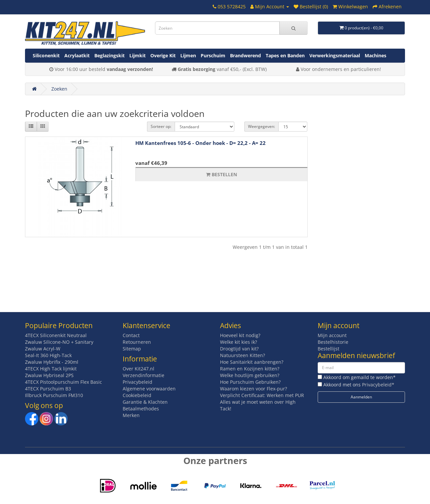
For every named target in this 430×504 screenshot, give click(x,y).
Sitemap (132, 349)
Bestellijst (328, 349)
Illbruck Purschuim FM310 (54, 395)
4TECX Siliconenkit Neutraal (56, 335)
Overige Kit (163, 55)
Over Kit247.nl (138, 369)
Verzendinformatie (143, 375)
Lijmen (188, 55)
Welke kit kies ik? (238, 342)
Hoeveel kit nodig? (240, 335)
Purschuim (213, 55)
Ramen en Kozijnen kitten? (250, 369)
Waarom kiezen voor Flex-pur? (253, 389)
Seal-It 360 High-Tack (48, 355)
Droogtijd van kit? (239, 349)
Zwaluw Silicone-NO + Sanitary (59, 342)
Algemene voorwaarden (149, 389)
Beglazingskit (109, 55)
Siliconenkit (46, 55)
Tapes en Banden (285, 55)
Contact (131, 335)
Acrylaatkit (77, 55)
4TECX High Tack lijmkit (51, 369)
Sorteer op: (161, 126)
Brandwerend (245, 55)
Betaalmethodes (141, 409)
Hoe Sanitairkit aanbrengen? (252, 362)
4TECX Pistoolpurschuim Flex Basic (63, 382)
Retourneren (137, 342)
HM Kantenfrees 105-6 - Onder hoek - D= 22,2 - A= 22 (200, 143)
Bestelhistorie (333, 342)
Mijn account (332, 335)
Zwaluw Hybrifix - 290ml (52, 362)
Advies (230, 325)
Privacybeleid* (378, 385)
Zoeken (59, 89)
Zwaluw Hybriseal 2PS (49, 375)
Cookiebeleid (137, 395)
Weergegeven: (261, 126)
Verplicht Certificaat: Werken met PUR (262, 395)
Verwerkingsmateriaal (335, 55)
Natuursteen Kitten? (242, 355)
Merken (131, 415)
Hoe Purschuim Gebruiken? (250, 382)
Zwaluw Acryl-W (43, 349)
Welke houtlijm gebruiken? (250, 375)
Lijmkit (137, 55)
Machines (375, 55)
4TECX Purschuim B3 (48, 389)
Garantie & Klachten (145, 402)
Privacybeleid (137, 382)
